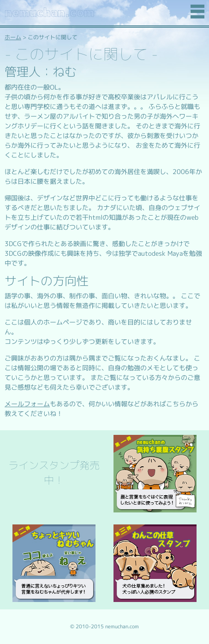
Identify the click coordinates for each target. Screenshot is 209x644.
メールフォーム (27, 404)
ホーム (13, 37)
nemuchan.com (49, 12)
